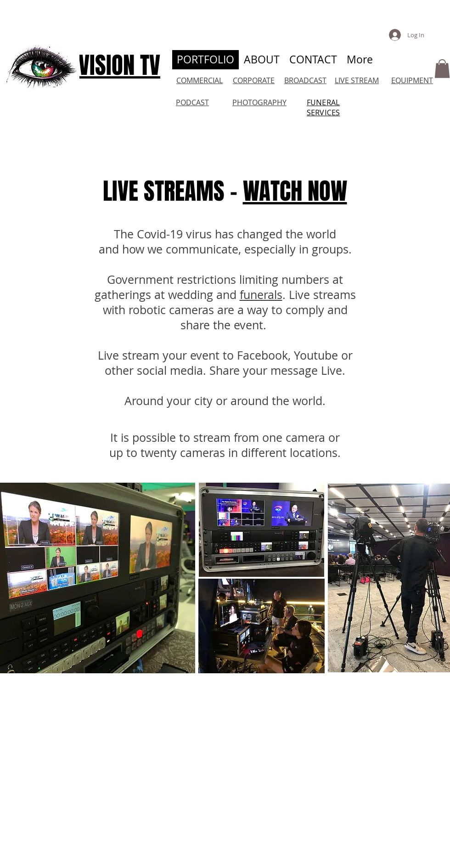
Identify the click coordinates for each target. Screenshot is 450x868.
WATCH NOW (295, 191)
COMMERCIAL (200, 80)
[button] (442, 69)
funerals (261, 295)
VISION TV (119, 65)
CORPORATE (254, 80)
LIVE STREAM (357, 80)
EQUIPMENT (412, 80)
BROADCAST (305, 80)
